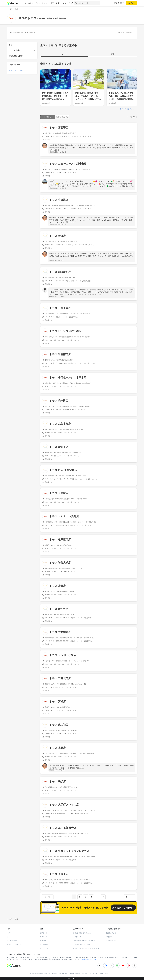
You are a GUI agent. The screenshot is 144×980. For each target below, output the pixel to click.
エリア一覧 (44, 937)
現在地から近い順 (62, 117)
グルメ (38, 3)
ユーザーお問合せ (75, 974)
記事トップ (44, 933)
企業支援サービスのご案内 (82, 945)
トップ (24, 3)
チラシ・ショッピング (64, 3)
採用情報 (54, 974)
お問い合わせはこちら (89, 959)
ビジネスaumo (78, 937)
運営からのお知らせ (44, 974)
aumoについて (109, 974)
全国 (43, 64)
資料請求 (109, 937)
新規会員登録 (119, 3)
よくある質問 (63, 974)
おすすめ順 (47, 117)
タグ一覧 (43, 941)
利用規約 (85, 974)
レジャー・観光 (48, 3)
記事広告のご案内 (112, 941)
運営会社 (33, 974)
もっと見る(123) (126, 109)
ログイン (132, 3)
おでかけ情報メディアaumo (82, 933)
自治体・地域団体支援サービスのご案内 (86, 948)
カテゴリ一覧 (44, 948)
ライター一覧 (44, 945)
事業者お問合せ (111, 933)
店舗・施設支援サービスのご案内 (84, 941)
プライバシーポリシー (96, 974)
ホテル (31, 3)
